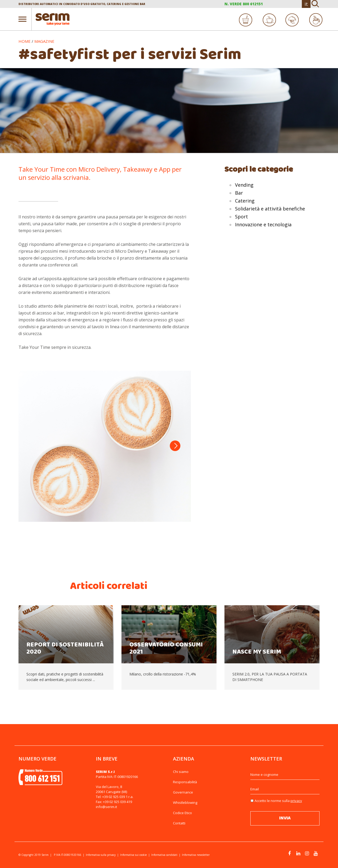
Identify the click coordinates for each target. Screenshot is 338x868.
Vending (244, 185)
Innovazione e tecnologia (263, 224)
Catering (245, 201)
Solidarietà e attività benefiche (270, 209)
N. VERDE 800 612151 (244, 4)
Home (25, 41)
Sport (241, 217)
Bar (239, 193)
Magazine (44, 41)
